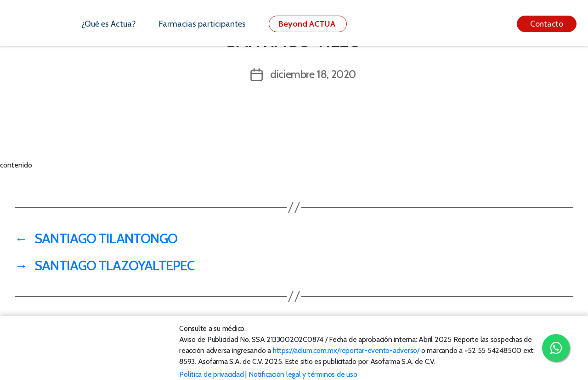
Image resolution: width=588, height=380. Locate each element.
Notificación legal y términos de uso (303, 374)
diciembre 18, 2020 (313, 74)
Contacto (547, 24)
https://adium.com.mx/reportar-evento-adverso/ (346, 350)
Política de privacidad (212, 374)
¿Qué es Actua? (109, 24)
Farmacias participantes (202, 24)
